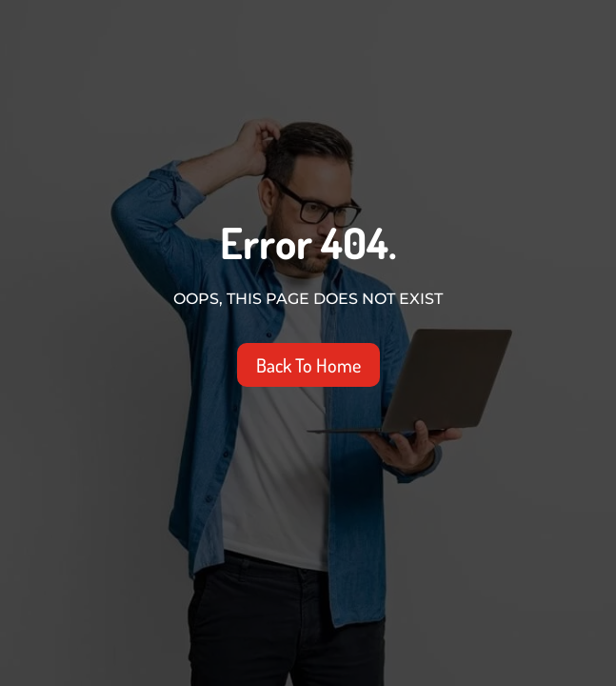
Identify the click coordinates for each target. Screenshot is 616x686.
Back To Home (308, 365)
